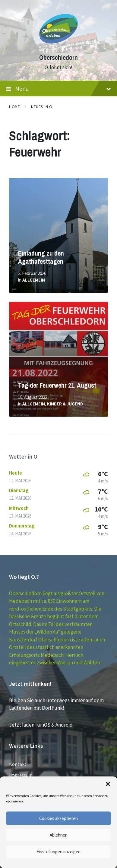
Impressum (21, 775)
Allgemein (34, 280)
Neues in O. (42, 107)
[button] (108, 784)
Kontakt (18, 764)
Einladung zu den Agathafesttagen (41, 257)
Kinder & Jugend (65, 404)
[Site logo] (58, 47)
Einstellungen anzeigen (58, 852)
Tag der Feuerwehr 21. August (57, 385)
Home (14, 107)
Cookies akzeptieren (58, 818)
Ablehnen (59, 835)
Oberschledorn (58, 58)
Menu (58, 89)
